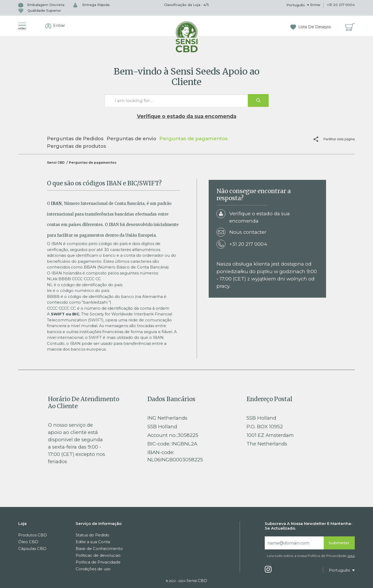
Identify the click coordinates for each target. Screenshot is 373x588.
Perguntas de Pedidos (75, 139)
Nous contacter (241, 233)
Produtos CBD (33, 535)
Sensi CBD (56, 163)
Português (296, 5)
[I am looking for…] (187, 101)
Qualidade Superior (40, 10)
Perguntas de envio (131, 139)
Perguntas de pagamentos (194, 139)
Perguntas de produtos (77, 146)
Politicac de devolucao (98, 555)
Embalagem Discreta (41, 5)
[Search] (294, 543)
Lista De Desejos (311, 27)
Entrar (315, 5)
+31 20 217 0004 (341, 5)
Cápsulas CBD (32, 549)
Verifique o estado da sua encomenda (187, 116)
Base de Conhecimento (99, 549)
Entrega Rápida (91, 5)
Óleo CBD (28, 542)
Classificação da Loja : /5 (187, 5)
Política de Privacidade (98, 562)
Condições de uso (93, 569)
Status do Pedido (92, 535)
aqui (351, 556)
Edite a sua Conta (93, 542)
